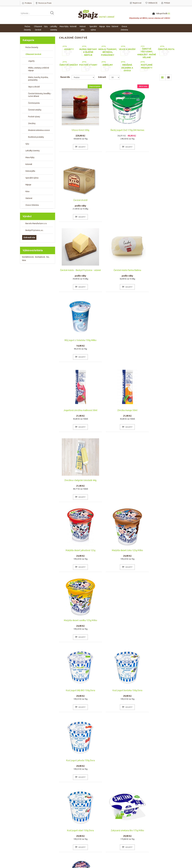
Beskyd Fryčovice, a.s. (34, 230)
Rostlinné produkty (36, 137)
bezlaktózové (28, 257)
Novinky (141, 847)
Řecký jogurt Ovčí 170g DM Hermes (116, 130)
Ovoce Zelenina (32, 205)
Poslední (135, 797)
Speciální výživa (32, 178)
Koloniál (29, 164)
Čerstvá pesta (34, 103)
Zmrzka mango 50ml (115, 271)
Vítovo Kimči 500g (77, 130)
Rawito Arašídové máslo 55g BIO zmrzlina (115, 623)
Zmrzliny (32, 123)
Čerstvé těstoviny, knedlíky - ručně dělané (40, 95)
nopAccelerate (166, 860)
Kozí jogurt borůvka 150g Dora (116, 411)
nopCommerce (36, 856)
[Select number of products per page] (114, 77)
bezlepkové (40, 257)
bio (48, 257)
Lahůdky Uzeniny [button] (54, 28)
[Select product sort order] (83, 77)
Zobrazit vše (29, 237)
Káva (108, 26)
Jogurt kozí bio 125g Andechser (155, 763)
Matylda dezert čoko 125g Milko (116, 341)
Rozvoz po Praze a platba (110, 843)
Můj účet (25, 839)
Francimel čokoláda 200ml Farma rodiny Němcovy (116, 553)
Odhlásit (39, 822)
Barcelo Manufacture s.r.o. (36, 223)
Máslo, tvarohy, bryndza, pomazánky (38, 79)
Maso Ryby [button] (64, 26)
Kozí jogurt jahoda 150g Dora (154, 411)
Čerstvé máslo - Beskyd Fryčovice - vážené (77, 202)
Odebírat (27, 822)
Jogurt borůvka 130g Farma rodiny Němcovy (154, 483)
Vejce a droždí (34, 87)
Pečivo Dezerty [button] (27, 28)
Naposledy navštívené (147, 843)
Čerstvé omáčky (35, 110)
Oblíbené (25, 847)
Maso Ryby (30, 157)
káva (24, 260)
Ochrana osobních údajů (109, 847)
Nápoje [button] (102, 26)
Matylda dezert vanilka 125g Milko (154, 341)
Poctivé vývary (34, 117)
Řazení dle (65, 77)
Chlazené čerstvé (33, 54)
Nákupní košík (27, 843)
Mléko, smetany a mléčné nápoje (39, 69)
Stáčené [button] (115, 26)
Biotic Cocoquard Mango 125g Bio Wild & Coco (154, 694)
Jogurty (31, 61)
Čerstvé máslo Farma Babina (115, 200)
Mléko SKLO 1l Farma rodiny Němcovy (76, 623)
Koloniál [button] (73, 26)
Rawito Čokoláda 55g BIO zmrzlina (77, 692)
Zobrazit (102, 77)
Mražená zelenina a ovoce (39, 130)
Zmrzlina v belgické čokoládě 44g (155, 271)
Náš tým (63, 843)
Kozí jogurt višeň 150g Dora (77, 482)
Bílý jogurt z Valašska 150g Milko (154, 200)
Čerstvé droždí (155, 126)
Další (128, 797)
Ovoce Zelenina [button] (124, 28)
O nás (63, 839)
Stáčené (29, 198)
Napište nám (65, 847)
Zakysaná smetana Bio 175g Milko (116, 482)
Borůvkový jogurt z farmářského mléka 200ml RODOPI (77, 764)
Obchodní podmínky (107, 839)
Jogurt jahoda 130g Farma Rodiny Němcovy (76, 553)
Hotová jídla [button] (83, 28)
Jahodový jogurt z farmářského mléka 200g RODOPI (116, 764)
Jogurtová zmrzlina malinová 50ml (77, 271)
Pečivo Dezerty (32, 47)
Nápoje (28, 185)
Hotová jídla (30, 171)
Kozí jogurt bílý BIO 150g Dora (76, 411)
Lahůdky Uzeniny (33, 151)
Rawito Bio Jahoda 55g (154, 622)
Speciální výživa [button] (93, 28)
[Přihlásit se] (53, 816)
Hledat (141, 839)
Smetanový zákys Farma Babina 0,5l (116, 692)
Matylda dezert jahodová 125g (76, 341)
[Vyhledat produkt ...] (37, 13)
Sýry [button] (46, 26)
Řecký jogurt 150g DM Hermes (155, 552)
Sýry (27, 144)
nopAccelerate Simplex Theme (159, 856)
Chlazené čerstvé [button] (38, 28)
